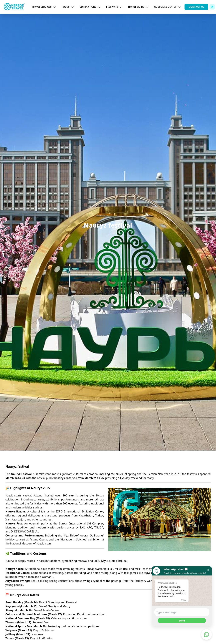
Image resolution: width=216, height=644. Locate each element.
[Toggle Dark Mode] (212, 7)
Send (182, 620)
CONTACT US (196, 7)
